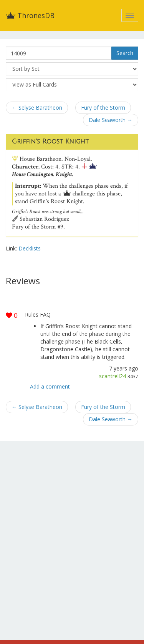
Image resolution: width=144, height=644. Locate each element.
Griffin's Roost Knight (50, 142)
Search (125, 53)
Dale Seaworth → (111, 120)
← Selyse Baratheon (37, 108)
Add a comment (50, 386)
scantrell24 (113, 376)
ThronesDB (30, 15)
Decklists (30, 248)
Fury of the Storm (103, 108)
